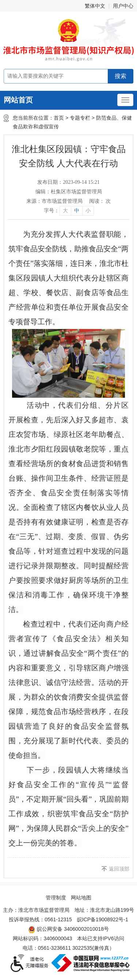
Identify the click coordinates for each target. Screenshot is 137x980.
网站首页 (18, 100)
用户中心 (123, 6)
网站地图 (81, 898)
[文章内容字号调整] (68, 211)
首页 (59, 118)
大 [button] (65, 211)
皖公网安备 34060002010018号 (68, 930)
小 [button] (88, 211)
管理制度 (56, 898)
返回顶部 (119, 869)
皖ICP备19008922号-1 (103, 919)
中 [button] (77, 211)
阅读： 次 (100, 201)
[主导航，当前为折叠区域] (125, 100)
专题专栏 (80, 118)
